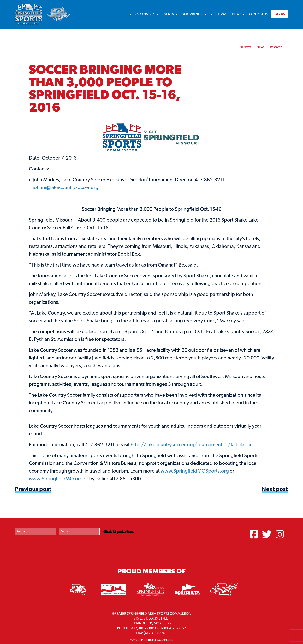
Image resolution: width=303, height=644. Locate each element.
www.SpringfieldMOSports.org (195, 471)
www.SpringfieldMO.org (56, 479)
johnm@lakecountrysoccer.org (65, 188)
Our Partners (192, 14)
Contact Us (258, 14)
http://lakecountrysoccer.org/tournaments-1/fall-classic (191, 445)
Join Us (279, 14)
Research (276, 47)
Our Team (218, 14)
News (237, 14)
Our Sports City (142, 14)
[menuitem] (143, 14)
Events (168, 14)
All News (245, 47)
